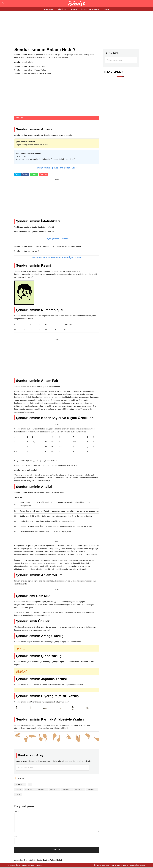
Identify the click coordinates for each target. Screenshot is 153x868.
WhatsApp (34, 174)
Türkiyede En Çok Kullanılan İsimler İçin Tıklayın (57, 258)
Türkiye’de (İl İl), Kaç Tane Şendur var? (57, 168)
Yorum (18, 811)
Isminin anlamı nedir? (77, 4)
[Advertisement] (76, 29)
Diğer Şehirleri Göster (57, 238)
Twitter (18, 174)
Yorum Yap (43, 174)
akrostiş (19, 790)
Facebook (25, 174)
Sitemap (38, 865)
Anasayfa (18, 860)
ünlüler (18, 794)
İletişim (19, 865)
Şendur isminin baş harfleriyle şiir (68, 790)
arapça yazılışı (30, 790)
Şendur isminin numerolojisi (93, 790)
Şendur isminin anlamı (55, 790)
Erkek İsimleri (21, 784)
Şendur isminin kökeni (80, 790)
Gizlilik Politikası (28, 865)
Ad (15, 836)
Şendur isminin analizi (43, 790)
